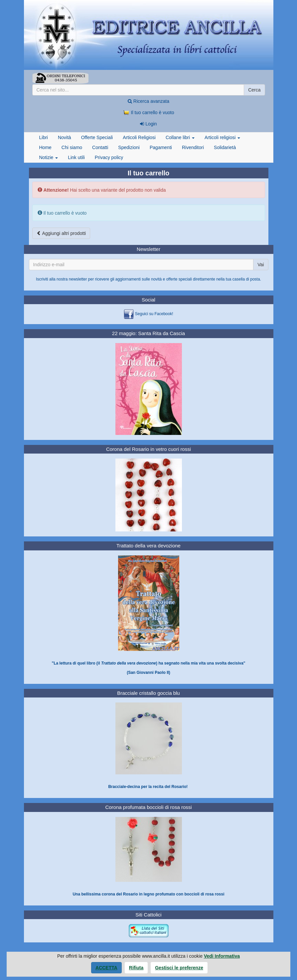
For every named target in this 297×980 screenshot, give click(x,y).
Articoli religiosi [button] (222, 137)
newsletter (78, 279)
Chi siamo (72, 147)
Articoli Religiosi (139, 137)
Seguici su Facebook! (154, 314)
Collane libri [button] (180, 137)
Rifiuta (136, 968)
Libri (44, 137)
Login (148, 124)
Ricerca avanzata (148, 101)
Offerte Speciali (97, 137)
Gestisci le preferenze (179, 968)
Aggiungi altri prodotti (61, 233)
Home (45, 147)
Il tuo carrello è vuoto (149, 112)
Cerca (254, 90)
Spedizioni (129, 147)
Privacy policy (109, 157)
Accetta (106, 968)
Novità (65, 137)
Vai (261, 265)
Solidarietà (225, 147)
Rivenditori (193, 147)
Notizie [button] (49, 157)
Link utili (76, 157)
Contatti (100, 147)
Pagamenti (161, 147)
